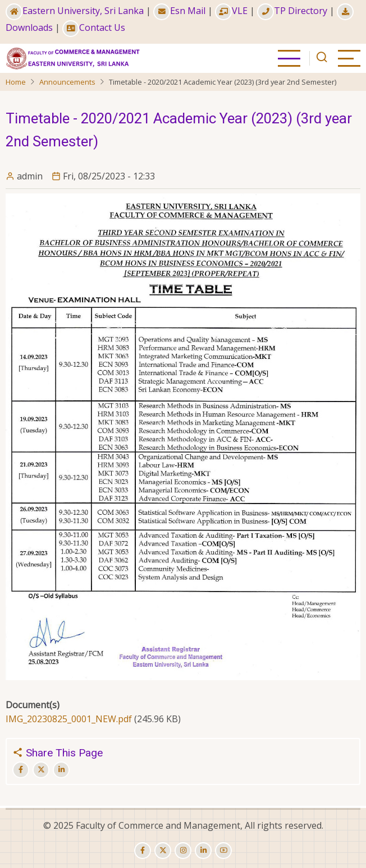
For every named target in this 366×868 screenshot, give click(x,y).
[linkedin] (203, 851)
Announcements (67, 82)
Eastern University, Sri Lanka (75, 11)
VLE (231, 11)
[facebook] (143, 851)
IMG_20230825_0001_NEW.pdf (69, 719)
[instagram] (183, 851)
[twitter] (163, 851)
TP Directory (292, 11)
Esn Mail (179, 11)
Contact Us (94, 27)
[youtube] (223, 851)
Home (16, 82)
